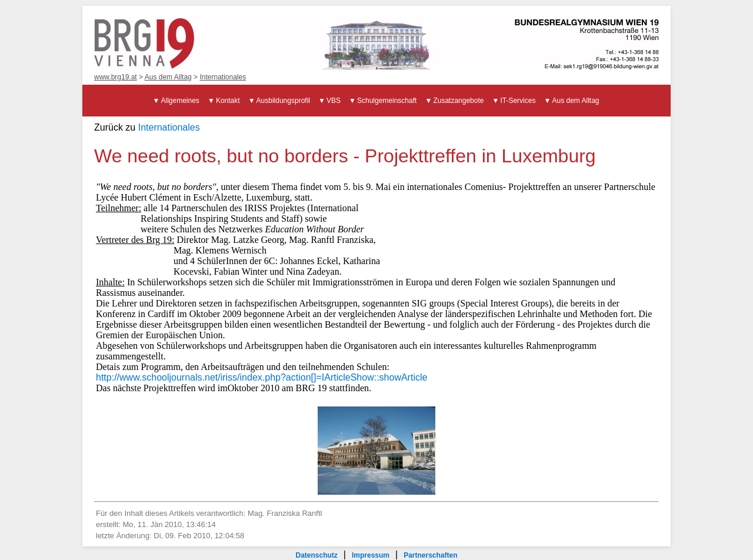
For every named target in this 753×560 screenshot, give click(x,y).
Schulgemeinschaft (387, 101)
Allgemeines (180, 101)
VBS (334, 101)
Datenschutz (316, 555)
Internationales (223, 77)
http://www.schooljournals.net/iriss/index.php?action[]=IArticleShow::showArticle (261, 377)
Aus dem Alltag (168, 77)
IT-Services (518, 101)
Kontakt (228, 101)
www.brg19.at (116, 77)
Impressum (371, 555)
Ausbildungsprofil (283, 101)
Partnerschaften (430, 555)
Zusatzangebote (458, 101)
